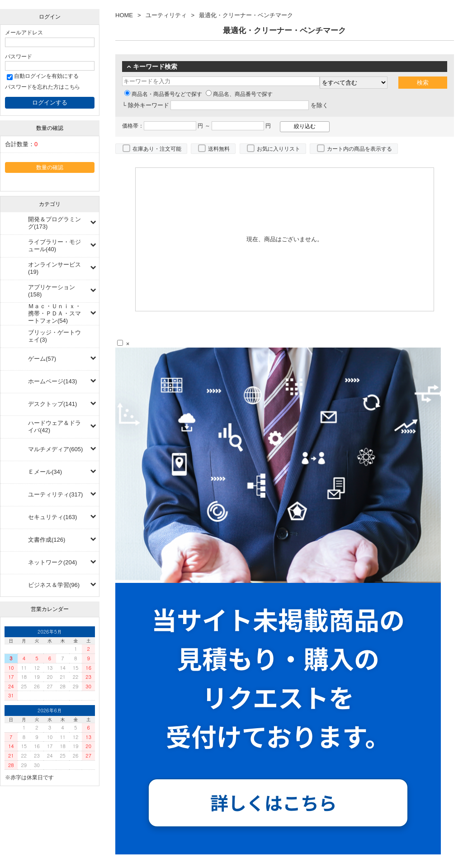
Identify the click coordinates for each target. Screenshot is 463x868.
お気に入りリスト (279, 149)
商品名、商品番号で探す (239, 94)
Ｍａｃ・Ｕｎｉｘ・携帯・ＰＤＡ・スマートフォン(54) (54, 313)
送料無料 (219, 149)
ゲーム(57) (42, 359)
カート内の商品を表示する (359, 149)
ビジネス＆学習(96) (54, 585)
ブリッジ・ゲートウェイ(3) (54, 336)
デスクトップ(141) (52, 404)
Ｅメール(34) (45, 472)
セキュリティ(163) (52, 517)
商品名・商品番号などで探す (163, 94)
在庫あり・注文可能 (157, 149)
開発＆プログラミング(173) (54, 223)
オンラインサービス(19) (54, 268)
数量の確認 (50, 167)
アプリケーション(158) (52, 291)
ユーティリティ (166, 15)
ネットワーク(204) (52, 562)
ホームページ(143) (52, 381)
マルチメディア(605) (55, 449)
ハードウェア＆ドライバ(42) (54, 427)
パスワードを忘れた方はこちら (43, 87)
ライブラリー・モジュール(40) (54, 246)
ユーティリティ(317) (55, 494)
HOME (124, 15)
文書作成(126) (47, 540)
